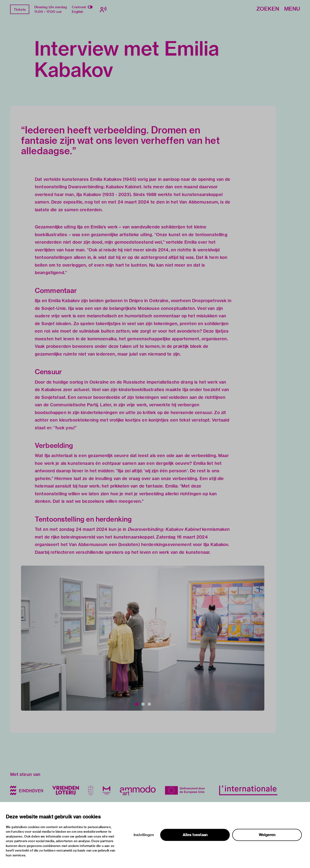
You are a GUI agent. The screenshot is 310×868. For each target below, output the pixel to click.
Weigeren (267, 835)
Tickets (20, 9)
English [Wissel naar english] (77, 12)
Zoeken (268, 9)
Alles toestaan (195, 835)
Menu (292, 9)
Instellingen (144, 835)
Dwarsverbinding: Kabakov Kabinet (164, 529)
